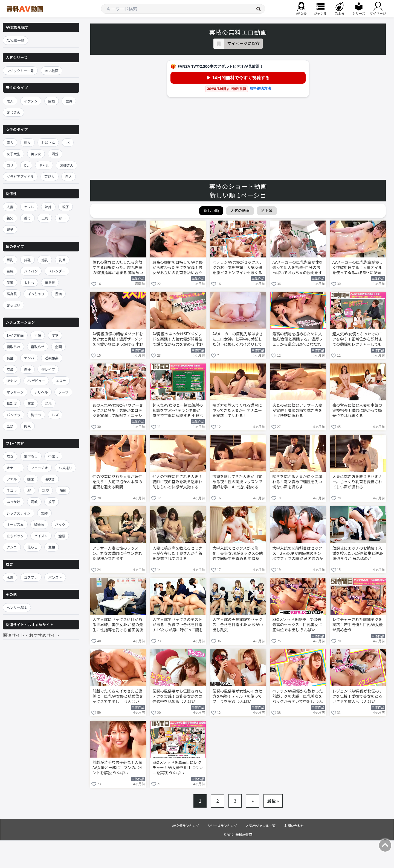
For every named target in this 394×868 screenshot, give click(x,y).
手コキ (12, 490)
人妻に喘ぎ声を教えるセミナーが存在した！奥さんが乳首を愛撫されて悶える (177, 553)
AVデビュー (36, 381)
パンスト (55, 577)
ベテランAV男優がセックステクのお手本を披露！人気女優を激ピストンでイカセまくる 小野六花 (237, 268)
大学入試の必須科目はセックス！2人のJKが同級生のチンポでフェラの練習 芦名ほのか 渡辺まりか (298, 554)
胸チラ (36, 415)
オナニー (13, 468)
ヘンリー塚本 (17, 607)
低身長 (50, 282)
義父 (10, 218)
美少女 (36, 154)
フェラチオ (40, 468)
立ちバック (15, 536)
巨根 (52, 101)
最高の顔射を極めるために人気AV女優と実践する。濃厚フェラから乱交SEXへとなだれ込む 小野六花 (298, 339)
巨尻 (10, 271)
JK (68, 143)
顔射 (63, 490)
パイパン (31, 271)
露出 (31, 403)
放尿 (52, 502)
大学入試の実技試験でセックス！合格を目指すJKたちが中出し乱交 (238, 625)
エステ (61, 381)
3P (29, 490)
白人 (69, 176)
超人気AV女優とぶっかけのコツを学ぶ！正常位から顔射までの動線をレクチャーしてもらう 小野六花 (358, 339)
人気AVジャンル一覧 (261, 826)
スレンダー (57, 271)
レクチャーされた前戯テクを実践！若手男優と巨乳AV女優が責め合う (358, 625)
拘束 (27, 426)
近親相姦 (52, 358)
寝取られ (13, 347)
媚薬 (31, 479)
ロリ (10, 165)
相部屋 (12, 403)
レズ (55, 415)
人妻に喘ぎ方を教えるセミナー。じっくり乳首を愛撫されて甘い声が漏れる (357, 482)
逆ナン (12, 381)
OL (26, 165)
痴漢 (10, 369)
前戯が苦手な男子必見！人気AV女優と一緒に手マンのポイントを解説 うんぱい (118, 768)
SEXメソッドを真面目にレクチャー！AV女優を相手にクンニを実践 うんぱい (178, 768)
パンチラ (14, 415)
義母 (27, 218)
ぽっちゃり (36, 294)
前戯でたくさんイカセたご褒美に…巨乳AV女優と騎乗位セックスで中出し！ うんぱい (118, 696)
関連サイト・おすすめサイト (31, 635)
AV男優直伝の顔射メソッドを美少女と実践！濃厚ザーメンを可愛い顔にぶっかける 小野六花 (118, 339)
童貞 (69, 101)
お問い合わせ (294, 826)
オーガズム (15, 524)
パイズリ (41, 536)
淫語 (62, 536)
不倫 (38, 335)
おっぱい (13, 305)
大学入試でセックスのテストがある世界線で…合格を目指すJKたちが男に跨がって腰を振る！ (178, 625)
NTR (55, 335)
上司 (45, 218)
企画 (58, 347)
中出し (53, 456)
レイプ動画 (15, 335)
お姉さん (66, 165)
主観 (52, 547)
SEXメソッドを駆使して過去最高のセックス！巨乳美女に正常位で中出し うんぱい (297, 625)
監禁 (10, 426)
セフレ (29, 207)
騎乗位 (39, 524)
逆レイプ (48, 369)
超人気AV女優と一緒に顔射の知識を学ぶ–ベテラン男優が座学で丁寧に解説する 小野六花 (178, 411)
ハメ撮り (65, 468)
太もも (29, 282)
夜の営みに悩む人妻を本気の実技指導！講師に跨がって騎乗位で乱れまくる (357, 410)
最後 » (273, 801)
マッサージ (15, 392)
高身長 (12, 294)
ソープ (63, 392)
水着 (10, 577)
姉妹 (48, 207)
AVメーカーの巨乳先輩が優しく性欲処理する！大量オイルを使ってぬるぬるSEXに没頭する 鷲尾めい (358, 268)
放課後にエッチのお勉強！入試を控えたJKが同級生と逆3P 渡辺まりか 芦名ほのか (358, 553)
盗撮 (27, 369)
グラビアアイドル (20, 176)
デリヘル (41, 392)
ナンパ (29, 358)
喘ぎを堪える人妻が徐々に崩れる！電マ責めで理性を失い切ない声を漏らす (297, 482)
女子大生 (13, 154)
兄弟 (10, 229)
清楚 (55, 154)
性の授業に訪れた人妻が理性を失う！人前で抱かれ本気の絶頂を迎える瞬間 (117, 482)
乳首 (62, 260)
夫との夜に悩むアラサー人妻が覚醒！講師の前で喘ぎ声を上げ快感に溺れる (297, 410)
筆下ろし (31, 456)
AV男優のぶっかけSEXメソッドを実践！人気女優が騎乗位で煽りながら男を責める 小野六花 (178, 339)
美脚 (10, 282)
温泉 (48, 403)
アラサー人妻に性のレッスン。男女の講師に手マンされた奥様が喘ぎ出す (117, 553)
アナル (12, 479)
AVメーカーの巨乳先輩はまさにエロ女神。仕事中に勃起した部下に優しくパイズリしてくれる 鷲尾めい (237, 339)
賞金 (10, 358)
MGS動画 (52, 71)
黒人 (10, 101)
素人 (10, 143)
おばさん (48, 143)
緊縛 (44, 513)
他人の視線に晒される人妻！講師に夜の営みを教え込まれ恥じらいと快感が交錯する (177, 482)
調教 (34, 502)
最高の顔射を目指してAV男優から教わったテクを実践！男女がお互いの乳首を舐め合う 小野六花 (178, 268)
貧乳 (27, 260)
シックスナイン (18, 513)
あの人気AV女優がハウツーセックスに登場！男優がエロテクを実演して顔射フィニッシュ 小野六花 (118, 411)
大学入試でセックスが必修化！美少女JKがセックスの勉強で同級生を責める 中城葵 (237, 553)
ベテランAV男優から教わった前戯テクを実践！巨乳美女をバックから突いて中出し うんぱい (298, 697)
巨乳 (10, 260)
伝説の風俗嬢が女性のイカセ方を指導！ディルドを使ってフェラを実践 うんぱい (237, 696)
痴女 (10, 456)
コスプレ (31, 577)
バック (60, 524)
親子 (66, 207)
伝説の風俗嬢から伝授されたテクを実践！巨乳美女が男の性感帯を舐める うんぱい (177, 696)
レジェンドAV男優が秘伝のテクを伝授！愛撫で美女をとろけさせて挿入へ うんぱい (358, 696)
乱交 (46, 490)
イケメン (31, 101)
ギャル (44, 165)
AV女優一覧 (15, 40)
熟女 (27, 143)
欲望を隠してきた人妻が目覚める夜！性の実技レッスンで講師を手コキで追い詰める (237, 482)
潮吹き (50, 479)
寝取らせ (38, 347)
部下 (62, 218)
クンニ (12, 547)
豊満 (58, 294)
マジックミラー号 (20, 71)
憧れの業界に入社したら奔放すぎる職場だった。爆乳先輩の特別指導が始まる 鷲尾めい (118, 267)
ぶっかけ (13, 502)
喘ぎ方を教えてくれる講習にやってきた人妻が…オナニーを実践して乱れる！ (237, 410)
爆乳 (45, 260)
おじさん (13, 112)
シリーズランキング (222, 826)
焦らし (33, 547)
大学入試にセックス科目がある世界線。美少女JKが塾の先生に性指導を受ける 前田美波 (118, 625)
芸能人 (50, 176)
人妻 (10, 207)
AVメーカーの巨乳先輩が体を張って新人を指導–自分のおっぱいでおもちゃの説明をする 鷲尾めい (298, 268)
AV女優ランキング (186, 826)
